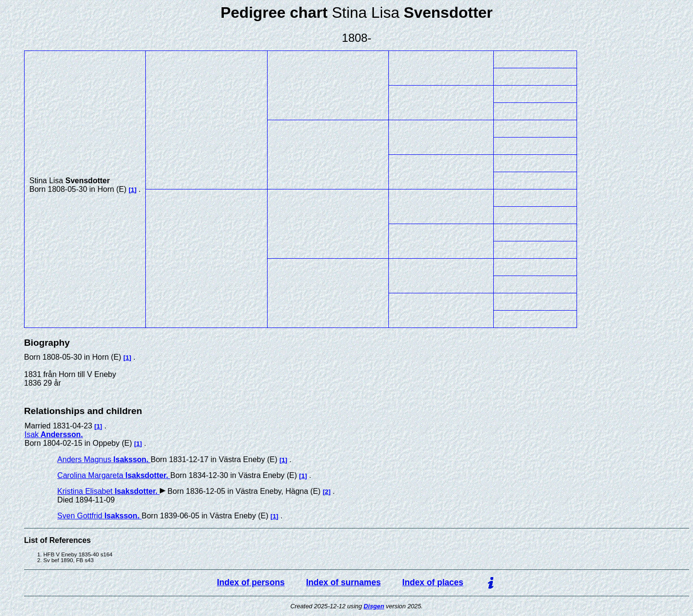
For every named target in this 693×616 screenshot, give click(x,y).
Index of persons (251, 582)
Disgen (374, 606)
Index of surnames (343, 582)
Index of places (433, 582)
